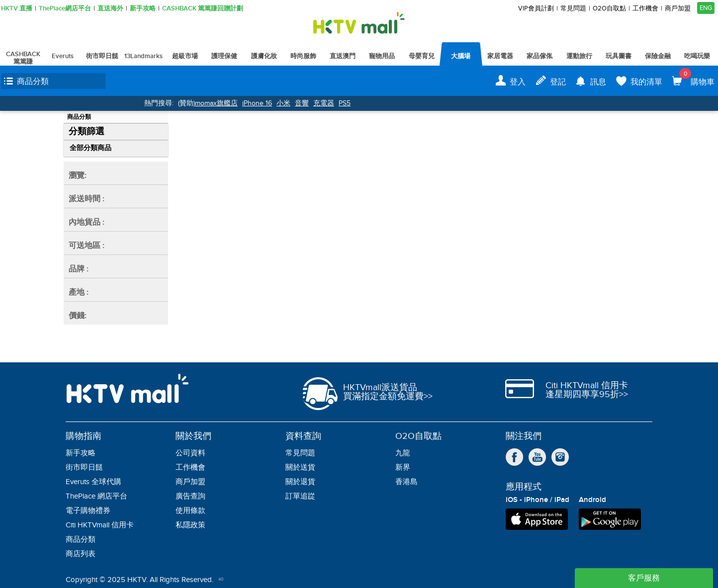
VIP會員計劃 (536, 9)
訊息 (598, 82)
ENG (706, 8)
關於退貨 (300, 482)
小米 (283, 103)
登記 (558, 82)
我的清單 (646, 82)
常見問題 (573, 9)
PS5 (345, 103)
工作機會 (645, 9)
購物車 (697, 78)
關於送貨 (300, 467)
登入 (518, 82)
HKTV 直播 (17, 9)
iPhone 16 (257, 103)
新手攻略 (143, 9)
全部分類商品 (90, 148)
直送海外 (110, 9)
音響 (302, 103)
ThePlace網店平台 (65, 9)
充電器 (324, 103)
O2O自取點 (609, 9)
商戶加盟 (678, 9)
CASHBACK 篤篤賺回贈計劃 (203, 9)
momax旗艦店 (216, 103)
